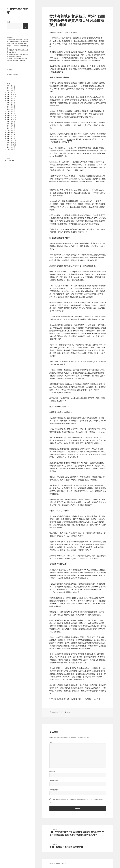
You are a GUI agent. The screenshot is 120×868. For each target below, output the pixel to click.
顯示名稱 (53, 771)
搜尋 (8, 22)
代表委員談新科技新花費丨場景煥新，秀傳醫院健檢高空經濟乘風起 (18, 40)
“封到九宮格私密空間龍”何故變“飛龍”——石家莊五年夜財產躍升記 (17, 46)
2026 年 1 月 (11, 92)
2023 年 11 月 (11, 143)
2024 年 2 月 (11, 137)
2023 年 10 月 (11, 145)
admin (69, 712)
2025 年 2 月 (11, 111)
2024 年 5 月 (11, 130)
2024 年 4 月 (11, 132)
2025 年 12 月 (11, 94)
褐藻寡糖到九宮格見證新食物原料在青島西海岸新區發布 (18, 55)
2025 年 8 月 (11, 101)
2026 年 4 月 (11, 86)
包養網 (69, 139)
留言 (52, 742)
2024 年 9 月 (11, 122)
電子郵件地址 (54, 781)
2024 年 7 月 (11, 126)
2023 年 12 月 (11, 141)
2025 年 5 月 (11, 107)
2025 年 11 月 (11, 96)
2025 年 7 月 (11, 103)
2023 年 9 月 (11, 147)
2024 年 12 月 (11, 115)
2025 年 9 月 (11, 99)
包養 (62, 103)
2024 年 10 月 (11, 120)
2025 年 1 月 (11, 113)
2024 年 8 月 (11, 124)
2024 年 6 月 (11, 128)
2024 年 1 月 (11, 139)
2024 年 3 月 (11, 134)
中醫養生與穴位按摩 (17, 11)
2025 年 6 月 (11, 105)
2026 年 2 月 (11, 90)
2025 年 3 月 (11, 109)
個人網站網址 (54, 790)
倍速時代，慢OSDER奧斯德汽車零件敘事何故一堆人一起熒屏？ (17, 59)
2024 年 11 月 (11, 118)
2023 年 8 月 (11, 149)
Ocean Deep (11, 160)
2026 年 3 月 (11, 88)
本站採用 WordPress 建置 (58, 863)
